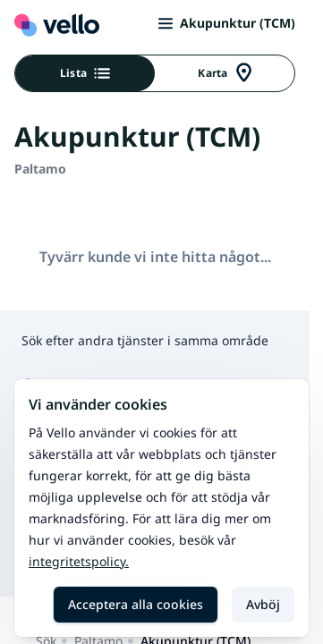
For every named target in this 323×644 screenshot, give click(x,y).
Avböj (263, 604)
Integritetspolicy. (79, 561)
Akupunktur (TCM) (227, 23)
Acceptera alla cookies (136, 604)
